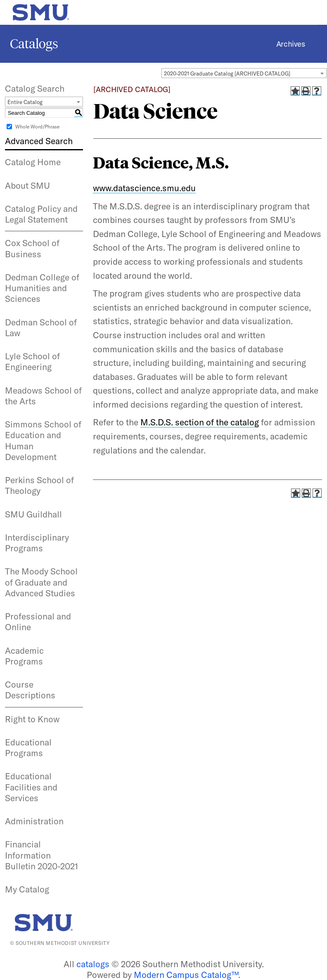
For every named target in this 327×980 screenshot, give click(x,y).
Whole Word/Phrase (37, 127)
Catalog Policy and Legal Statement (41, 214)
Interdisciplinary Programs (37, 543)
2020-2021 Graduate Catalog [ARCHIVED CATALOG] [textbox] (227, 74)
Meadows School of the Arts (43, 396)
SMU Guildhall (33, 514)
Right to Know (32, 719)
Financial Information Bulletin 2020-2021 (41, 855)
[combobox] (244, 73)
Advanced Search (39, 141)
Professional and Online (38, 622)
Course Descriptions (30, 690)
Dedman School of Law (41, 327)
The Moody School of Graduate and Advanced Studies (41, 582)
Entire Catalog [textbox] (25, 102)
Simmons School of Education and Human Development (43, 440)
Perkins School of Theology (39, 485)
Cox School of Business (32, 248)
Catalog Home (33, 162)
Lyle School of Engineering (32, 361)
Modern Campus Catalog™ (186, 975)
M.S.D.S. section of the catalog (200, 422)
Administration (34, 821)
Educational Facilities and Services (31, 787)
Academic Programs (24, 656)
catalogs (93, 964)
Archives (290, 44)
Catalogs (34, 44)
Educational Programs (28, 747)
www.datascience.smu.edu (144, 188)
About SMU (27, 185)
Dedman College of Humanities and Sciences (42, 288)
